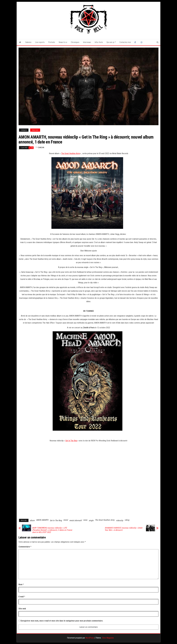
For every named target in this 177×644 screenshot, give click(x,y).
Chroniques (75, 42)
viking (127, 520)
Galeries (28, 42)
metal (66, 520)
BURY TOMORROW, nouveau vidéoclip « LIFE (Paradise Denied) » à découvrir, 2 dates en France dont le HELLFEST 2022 (52, 530)
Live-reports (40, 42)
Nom (21, 584)
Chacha (41, 148)
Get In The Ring (71, 441)
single (91, 520)
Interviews (87, 42)
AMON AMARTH (42, 520)
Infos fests (99, 42)
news (85, 520)
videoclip (120, 520)
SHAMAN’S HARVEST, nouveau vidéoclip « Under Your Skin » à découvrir (124, 529)
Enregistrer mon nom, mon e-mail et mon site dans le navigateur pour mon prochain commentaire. (62, 621)
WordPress (90, 638)
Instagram (142, 42)
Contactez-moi (125, 42)
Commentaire (25, 547)
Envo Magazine (108, 638)
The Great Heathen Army (71, 153)
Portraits (52, 42)
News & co (63, 42)
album (32, 520)
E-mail (22, 597)
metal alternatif (76, 520)
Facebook (136, 42)
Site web (22, 609)
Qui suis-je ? (111, 42)
